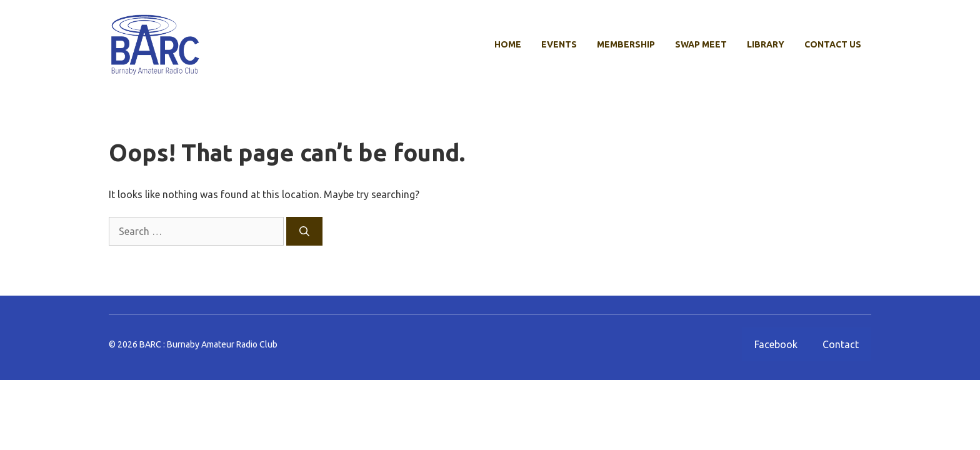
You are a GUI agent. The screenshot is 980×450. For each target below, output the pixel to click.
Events (559, 44)
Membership (626, 44)
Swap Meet (701, 44)
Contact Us (833, 44)
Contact (841, 344)
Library (766, 44)
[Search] (304, 231)
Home (508, 44)
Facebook (776, 344)
